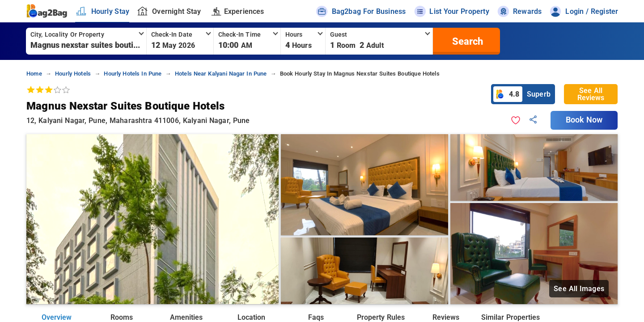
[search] (466, 41)
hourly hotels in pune (133, 74)
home (34, 74)
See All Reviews (591, 94)
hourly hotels (73, 74)
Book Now (584, 120)
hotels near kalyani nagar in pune (221, 74)
